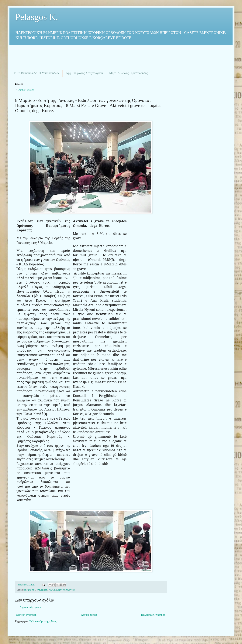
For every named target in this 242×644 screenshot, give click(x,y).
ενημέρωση (42, 590)
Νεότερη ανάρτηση (26, 615)
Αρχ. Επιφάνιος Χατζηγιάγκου (84, 73)
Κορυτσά (60, 590)
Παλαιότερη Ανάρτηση (153, 615)
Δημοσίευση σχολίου (31, 607)
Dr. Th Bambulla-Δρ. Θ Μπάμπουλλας (36, 73)
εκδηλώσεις (30, 590)
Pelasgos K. (37, 17)
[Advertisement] (121, 56)
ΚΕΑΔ (52, 590)
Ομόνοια (70, 590)
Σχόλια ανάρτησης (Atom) (43, 621)
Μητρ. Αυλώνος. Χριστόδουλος (129, 73)
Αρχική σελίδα (26, 90)
